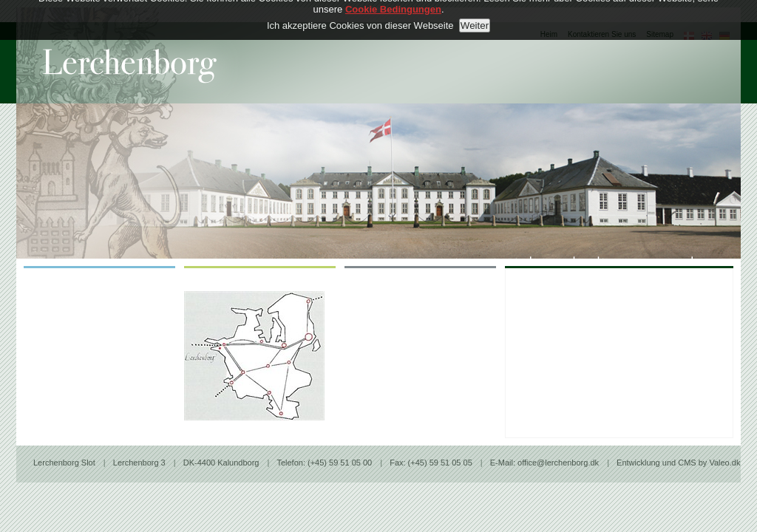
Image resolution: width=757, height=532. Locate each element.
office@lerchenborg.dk (559, 463)
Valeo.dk (724, 463)
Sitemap (660, 34)
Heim (549, 34)
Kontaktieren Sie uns (602, 34)
